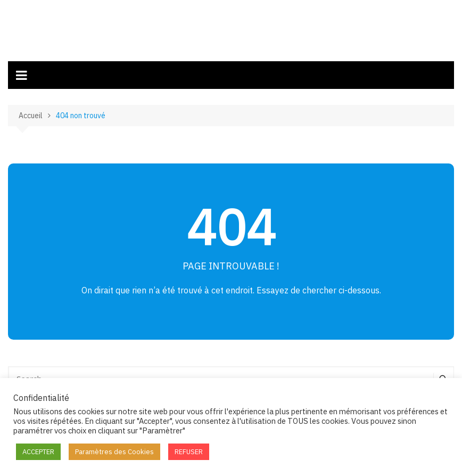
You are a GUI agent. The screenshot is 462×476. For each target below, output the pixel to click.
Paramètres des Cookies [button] (114, 452)
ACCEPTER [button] (38, 452)
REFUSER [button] (189, 452)
